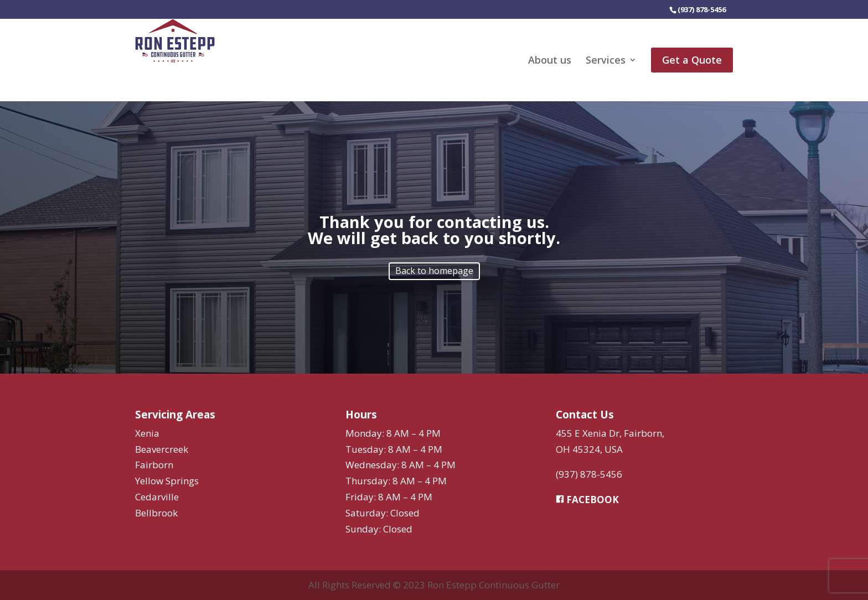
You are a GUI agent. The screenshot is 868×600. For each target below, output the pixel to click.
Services (606, 61)
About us (550, 61)
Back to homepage (434, 271)
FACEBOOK (587, 500)
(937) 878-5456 (589, 474)
